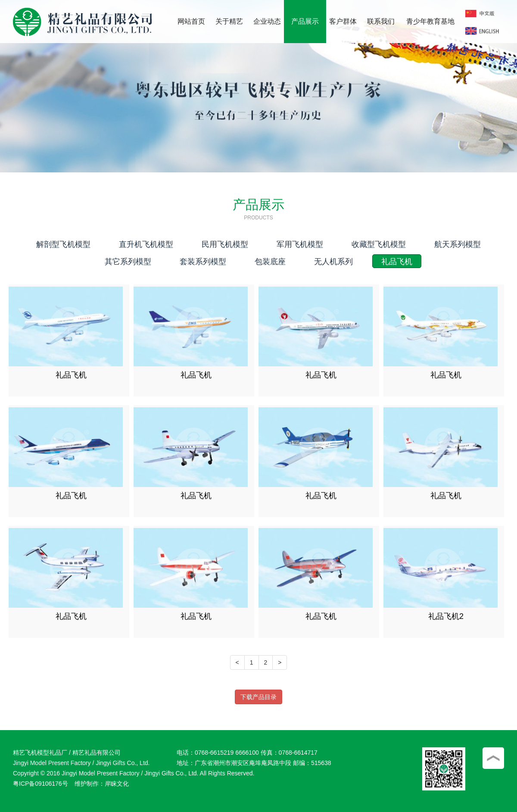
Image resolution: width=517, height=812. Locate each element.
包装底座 (270, 262)
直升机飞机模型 (146, 244)
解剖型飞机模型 (63, 244)
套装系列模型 (203, 262)
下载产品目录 (258, 697)
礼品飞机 (397, 262)
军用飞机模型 (300, 244)
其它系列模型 (128, 262)
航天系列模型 (458, 244)
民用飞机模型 (225, 244)
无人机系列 (333, 262)
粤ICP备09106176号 (40, 784)
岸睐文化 (117, 784)
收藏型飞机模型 (379, 244)
